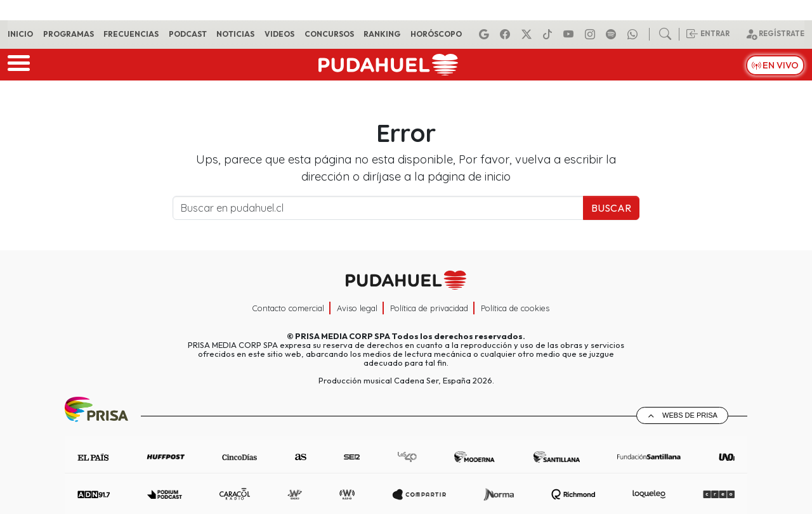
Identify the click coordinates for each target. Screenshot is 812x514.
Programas (69, 34)
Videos (279, 34)
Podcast (188, 34)
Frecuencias (131, 34)
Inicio (20, 34)
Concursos (329, 34)
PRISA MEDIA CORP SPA (343, 336)
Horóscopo (436, 34)
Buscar (611, 208)
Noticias (235, 34)
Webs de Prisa (690, 415)
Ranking (382, 34)
